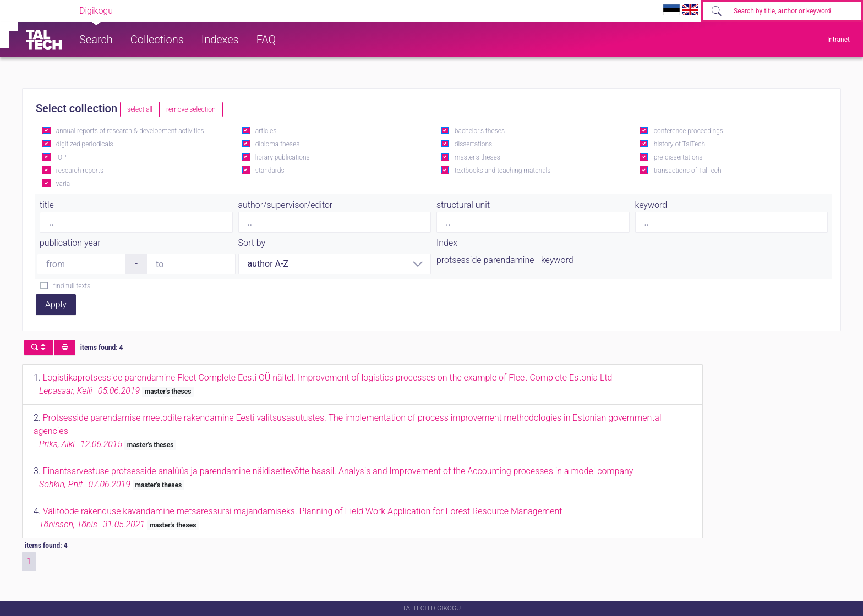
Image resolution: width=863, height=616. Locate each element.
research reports (80, 170)
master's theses (477, 157)
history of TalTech (679, 144)
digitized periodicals (85, 144)
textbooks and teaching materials (503, 170)
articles (266, 131)
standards (270, 170)
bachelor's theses (480, 131)
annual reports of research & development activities (130, 131)
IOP (61, 157)
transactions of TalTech (688, 170)
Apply (56, 304)
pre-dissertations (678, 157)
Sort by (252, 243)
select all (140, 109)
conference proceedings (689, 131)
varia (63, 184)
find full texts (72, 286)
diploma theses (277, 144)
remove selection (191, 109)
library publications (283, 157)
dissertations (473, 144)
